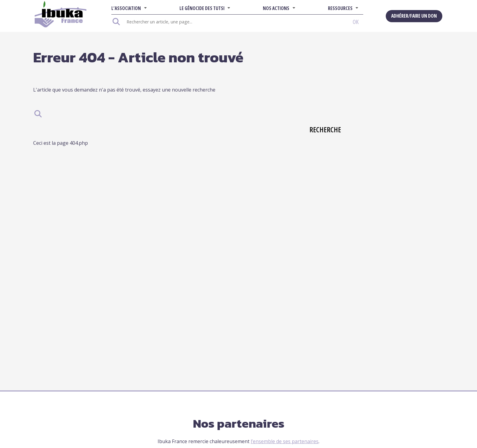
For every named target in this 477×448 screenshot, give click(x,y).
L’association (126, 8)
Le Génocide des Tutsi (202, 8)
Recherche (316, 129)
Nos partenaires (239, 423)
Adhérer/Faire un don (414, 16)
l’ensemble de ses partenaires (285, 441)
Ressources (340, 8)
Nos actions (276, 8)
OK (356, 22)
